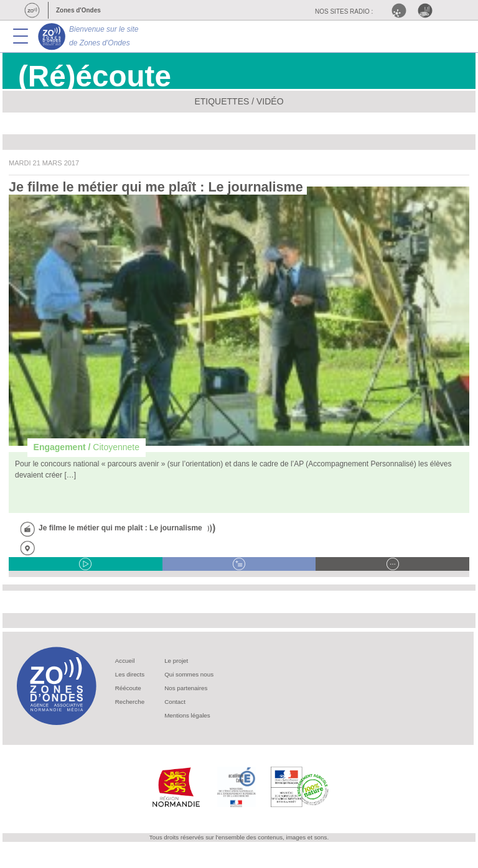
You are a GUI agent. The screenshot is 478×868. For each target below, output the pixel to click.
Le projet (176, 661)
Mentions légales (187, 715)
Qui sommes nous (189, 674)
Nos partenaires (186, 688)
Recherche (130, 702)
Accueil (125, 661)
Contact (175, 702)
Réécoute (128, 688)
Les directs (130, 674)
